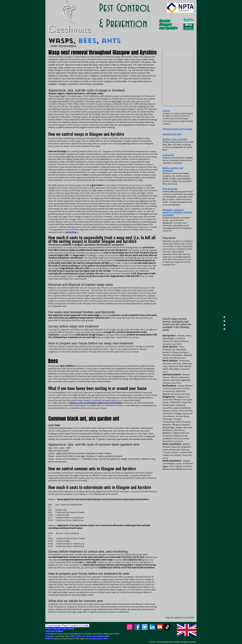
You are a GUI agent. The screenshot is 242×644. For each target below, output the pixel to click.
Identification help (172, 134)
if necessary (108, 403)
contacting (71, 232)
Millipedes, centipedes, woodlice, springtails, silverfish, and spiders (177, 213)
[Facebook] (137, 627)
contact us (69, 214)
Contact (166, 111)
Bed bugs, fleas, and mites (175, 139)
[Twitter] (145, 627)
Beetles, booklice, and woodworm (173, 169)
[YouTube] (160, 627)
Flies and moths (170, 189)
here (173, 265)
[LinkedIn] (152, 627)
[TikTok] (167, 627)
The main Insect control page (177, 129)
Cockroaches (168, 155)
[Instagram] (130, 627)
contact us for (76, 403)
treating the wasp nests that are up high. (125, 180)
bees (87, 41)
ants (111, 41)
